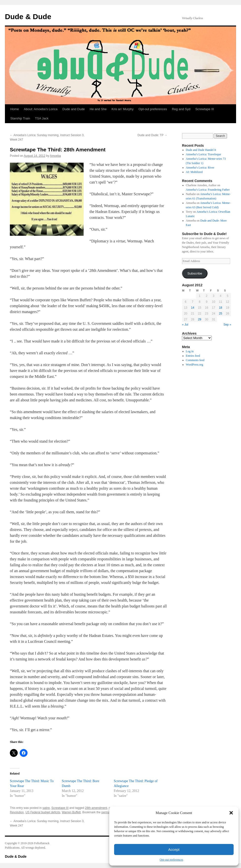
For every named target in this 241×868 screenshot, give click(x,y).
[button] (231, 813)
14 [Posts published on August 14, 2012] (192, 308)
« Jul (185, 325)
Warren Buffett (71, 812)
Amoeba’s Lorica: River (200, 168)
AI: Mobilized (194, 172)
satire (46, 808)
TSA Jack (42, 118)
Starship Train (20, 118)
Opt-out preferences (171, 860)
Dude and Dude (74, 109)
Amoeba (55, 156)
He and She (98, 109)
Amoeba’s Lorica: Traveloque (203, 154)
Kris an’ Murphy (123, 109)
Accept (174, 849)
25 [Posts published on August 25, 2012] (220, 314)
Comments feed (195, 360)
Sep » (227, 325)
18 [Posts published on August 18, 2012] (220, 308)
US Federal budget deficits (43, 812)
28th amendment (96, 808)
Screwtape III (205, 109)
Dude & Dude (28, 17)
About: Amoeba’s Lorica (41, 109)
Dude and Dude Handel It (201, 150)
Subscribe (195, 273)
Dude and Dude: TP (152, 135)
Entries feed (193, 356)
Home (15, 109)
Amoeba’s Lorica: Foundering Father (208, 190)
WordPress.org (195, 365)
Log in (190, 351)
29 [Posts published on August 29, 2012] (200, 319)
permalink (108, 812)
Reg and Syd (181, 109)
